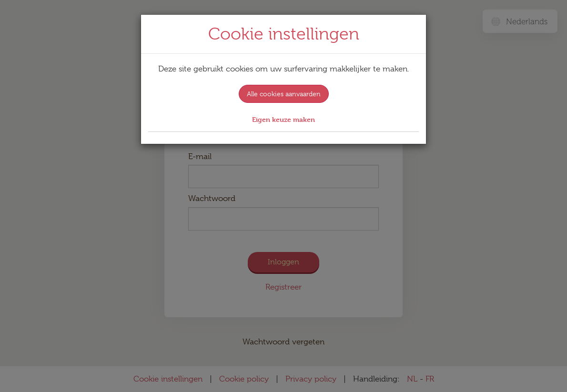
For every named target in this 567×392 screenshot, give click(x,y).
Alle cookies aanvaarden (284, 94)
